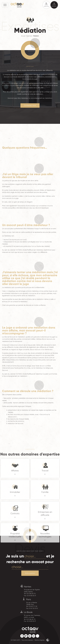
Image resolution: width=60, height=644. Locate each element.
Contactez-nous (30, 106)
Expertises (29, 36)
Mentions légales (40, 640)
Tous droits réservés (27, 640)
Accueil (23, 36)
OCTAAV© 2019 (15, 640)
